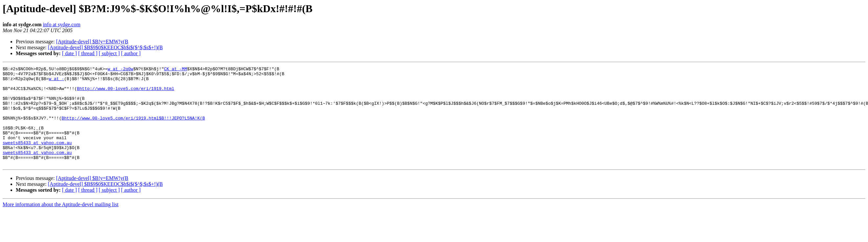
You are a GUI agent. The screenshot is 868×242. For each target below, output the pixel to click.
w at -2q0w (120, 70)
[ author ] (131, 53)
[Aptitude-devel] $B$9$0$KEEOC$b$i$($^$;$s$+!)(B (105, 47)
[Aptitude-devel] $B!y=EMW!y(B (92, 42)
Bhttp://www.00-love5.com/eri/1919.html (125, 93)
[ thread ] (88, 53)
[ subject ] (109, 53)
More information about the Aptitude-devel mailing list (61, 224)
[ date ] (69, 53)
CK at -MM (175, 70)
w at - (56, 81)
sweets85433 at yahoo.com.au (37, 158)
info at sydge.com (62, 24)
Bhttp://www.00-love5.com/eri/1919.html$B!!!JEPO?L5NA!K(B (133, 129)
